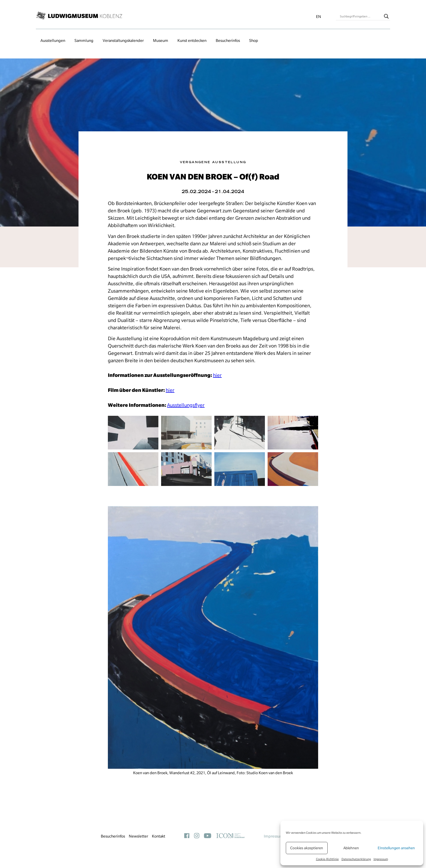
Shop (254, 41)
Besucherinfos (228, 41)
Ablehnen (351, 848)
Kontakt (159, 836)
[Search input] (361, 16)
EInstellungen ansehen (396, 848)
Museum (161, 41)
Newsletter (138, 836)
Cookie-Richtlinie (327, 859)
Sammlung (84, 41)
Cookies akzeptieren (307, 848)
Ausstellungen (53, 41)
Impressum (381, 859)
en (319, 17)
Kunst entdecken (192, 41)
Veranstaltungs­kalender (123, 41)
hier (217, 375)
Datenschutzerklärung (356, 859)
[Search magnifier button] (386, 16)
